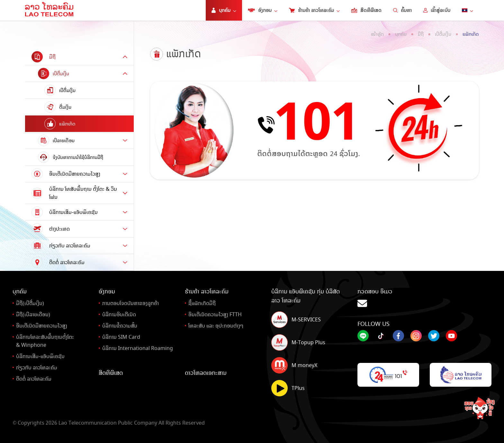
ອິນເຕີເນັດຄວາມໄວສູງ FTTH (215, 314)
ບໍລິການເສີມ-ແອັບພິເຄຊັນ (40, 356)
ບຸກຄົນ (401, 34)
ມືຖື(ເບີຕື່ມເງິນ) (30, 303)
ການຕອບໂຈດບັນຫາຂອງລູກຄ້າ (130, 303)
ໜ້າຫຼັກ (377, 34)
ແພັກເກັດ (471, 34)
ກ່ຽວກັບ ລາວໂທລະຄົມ (37, 368)
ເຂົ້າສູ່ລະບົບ (437, 10)
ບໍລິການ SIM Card (121, 337)
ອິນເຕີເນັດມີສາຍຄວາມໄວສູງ (42, 326)
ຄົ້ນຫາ (402, 10)
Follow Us (373, 324)
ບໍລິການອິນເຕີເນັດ (119, 314)
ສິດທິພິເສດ (366, 10)
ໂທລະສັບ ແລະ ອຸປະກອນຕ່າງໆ (216, 326)
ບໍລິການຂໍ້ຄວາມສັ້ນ (120, 326)
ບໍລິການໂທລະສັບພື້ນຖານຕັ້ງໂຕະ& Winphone (45, 341)
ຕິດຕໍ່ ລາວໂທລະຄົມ (34, 379)
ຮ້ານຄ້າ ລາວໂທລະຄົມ (314, 10)
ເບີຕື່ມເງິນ (443, 34)
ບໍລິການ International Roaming (138, 348)
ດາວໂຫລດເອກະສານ (206, 373)
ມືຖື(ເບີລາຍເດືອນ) (33, 314)
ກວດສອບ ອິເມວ (424, 298)
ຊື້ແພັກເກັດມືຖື (202, 303)
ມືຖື (421, 34)
